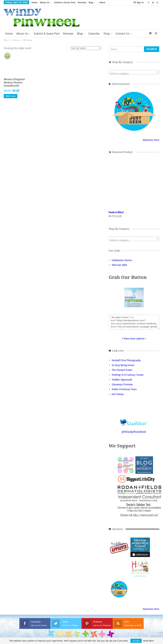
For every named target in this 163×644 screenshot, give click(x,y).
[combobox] (134, 72)
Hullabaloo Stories (122, 260)
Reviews (82, 2)
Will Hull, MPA (119, 265)
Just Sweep (118, 394)
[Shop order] (86, 48)
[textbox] (134, 74)
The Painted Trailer (122, 370)
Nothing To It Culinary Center (128, 375)
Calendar (94, 34)
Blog (91, 2)
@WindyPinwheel (134, 432)
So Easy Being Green (123, 365)
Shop (107, 34)
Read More (149, 641)
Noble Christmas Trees (124, 389)
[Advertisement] (140, 589)
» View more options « (134, 339)
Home (35, 2)
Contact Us (122, 34)
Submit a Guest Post (65, 2)
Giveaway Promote (122, 384)
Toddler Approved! (122, 380)
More (101, 2)
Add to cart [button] (11, 96)
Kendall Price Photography (126, 360)
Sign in (139, 2)
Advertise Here (151, 140)
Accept (136, 641)
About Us (45, 2)
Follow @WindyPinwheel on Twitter (134, 420)
